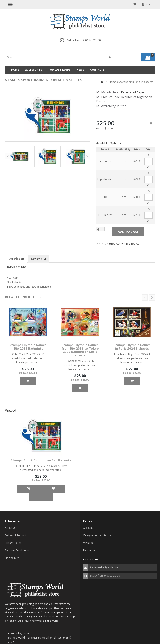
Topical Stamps (59, 70)
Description (16, 259)
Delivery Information (17, 535)
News (80, 70)
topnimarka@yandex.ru (104, 567)
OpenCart (29, 633)
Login (146, 4)
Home (15, 70)
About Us (11, 528)
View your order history (97, 535)
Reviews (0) (38, 259)
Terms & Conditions (17, 550)
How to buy (12, 558)
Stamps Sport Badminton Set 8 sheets (41, 460)
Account (88, 528)
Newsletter (89, 550)
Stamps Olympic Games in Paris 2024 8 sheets (132, 347)
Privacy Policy (13, 543)
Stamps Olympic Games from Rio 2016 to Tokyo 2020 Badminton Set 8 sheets (80, 350)
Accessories (34, 70)
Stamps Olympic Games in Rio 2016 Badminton (28, 347)
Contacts (97, 70)
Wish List (88, 543)
